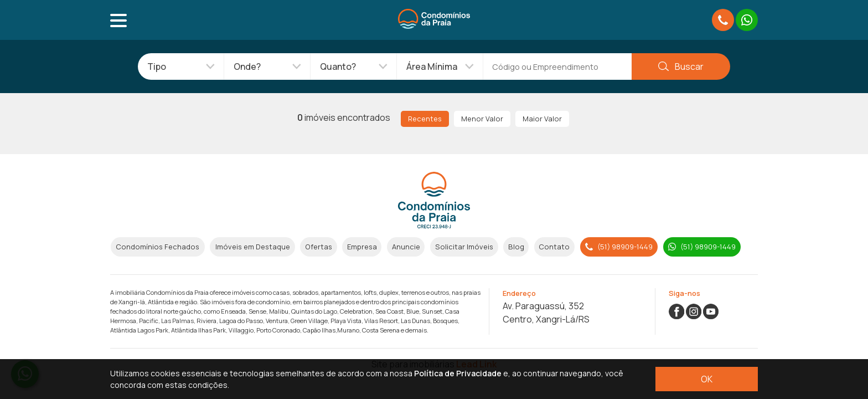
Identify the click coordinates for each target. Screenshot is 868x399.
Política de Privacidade (458, 373)
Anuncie (406, 247)
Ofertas (319, 247)
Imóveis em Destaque (253, 247)
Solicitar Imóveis (464, 247)
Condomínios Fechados (157, 247)
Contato (554, 247)
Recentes (425, 119)
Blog (516, 247)
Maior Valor (542, 119)
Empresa (362, 247)
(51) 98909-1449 (619, 247)
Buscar (681, 66)
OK (707, 379)
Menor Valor (482, 119)
